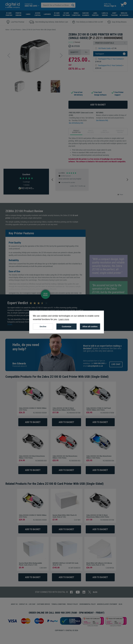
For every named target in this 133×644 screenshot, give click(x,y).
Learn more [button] (64, 319)
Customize (67, 327)
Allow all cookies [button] (90, 327)
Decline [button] (43, 327)
